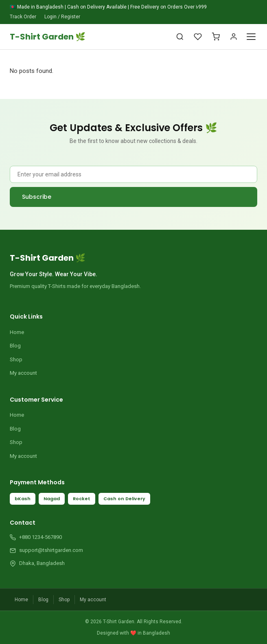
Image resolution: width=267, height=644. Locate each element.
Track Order (23, 17)
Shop (16, 359)
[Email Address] (133, 174)
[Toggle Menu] (251, 37)
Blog (15, 346)
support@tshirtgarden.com (51, 550)
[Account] (234, 37)
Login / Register (62, 17)
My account (23, 373)
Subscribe (37, 197)
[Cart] (216, 37)
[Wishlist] (198, 37)
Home (17, 332)
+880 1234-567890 (40, 537)
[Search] (180, 37)
